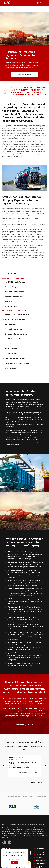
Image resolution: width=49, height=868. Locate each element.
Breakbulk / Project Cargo (14, 297)
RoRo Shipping (41, 861)
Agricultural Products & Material (17, 315)
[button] (23, 488)
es (40, 3)
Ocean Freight (40, 855)
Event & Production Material (15, 339)
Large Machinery (11, 354)
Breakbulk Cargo (41, 863)
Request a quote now (24, 725)
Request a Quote (24, 75)
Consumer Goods (11, 368)
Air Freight (9, 302)
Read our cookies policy (15, 859)
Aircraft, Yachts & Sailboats (15, 319)
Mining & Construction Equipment (17, 363)
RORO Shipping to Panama (14, 292)
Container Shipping (12, 287)
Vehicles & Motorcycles (13, 329)
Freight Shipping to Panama (15, 282)
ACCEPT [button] (15, 863)
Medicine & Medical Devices (15, 358)
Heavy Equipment (11, 349)
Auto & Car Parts (11, 324)
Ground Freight (41, 852)
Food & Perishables (12, 344)
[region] (25, 766)
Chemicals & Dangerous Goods (16, 334)
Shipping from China (12, 307)
